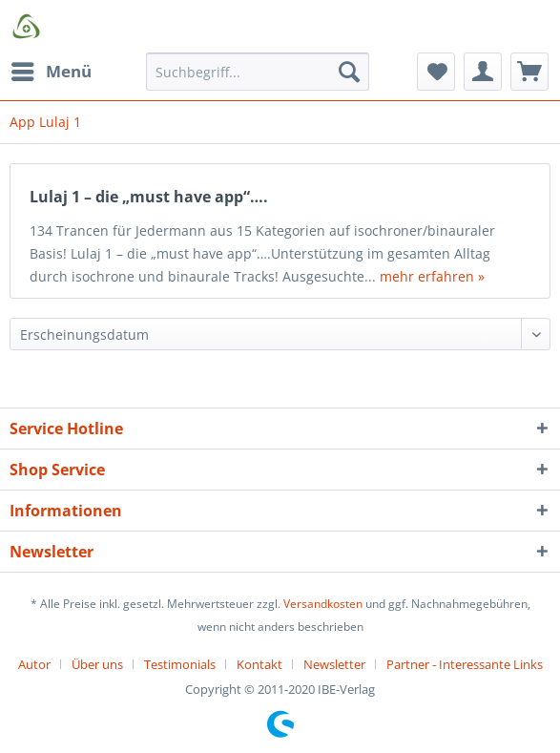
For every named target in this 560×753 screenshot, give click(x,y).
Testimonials (180, 664)
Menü (52, 69)
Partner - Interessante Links (465, 664)
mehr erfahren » (432, 276)
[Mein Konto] (483, 72)
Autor (34, 664)
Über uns (97, 664)
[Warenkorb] (529, 72)
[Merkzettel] (436, 72)
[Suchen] (349, 72)
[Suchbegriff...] (258, 72)
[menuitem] (51, 72)
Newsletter (334, 664)
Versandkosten (323, 604)
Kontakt (259, 664)
